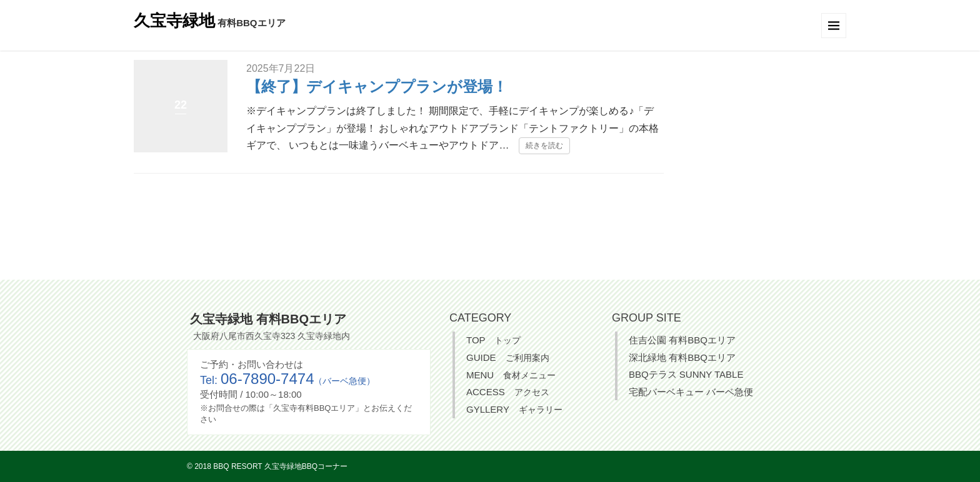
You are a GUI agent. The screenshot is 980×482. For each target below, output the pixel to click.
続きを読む (544, 145)
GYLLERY (514, 409)
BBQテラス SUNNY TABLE (686, 374)
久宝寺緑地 (174, 21)
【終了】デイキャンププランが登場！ (377, 86)
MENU (511, 375)
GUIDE (508, 357)
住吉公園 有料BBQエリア (682, 340)
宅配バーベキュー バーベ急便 (691, 392)
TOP (493, 340)
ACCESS (508, 392)
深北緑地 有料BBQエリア (682, 357)
